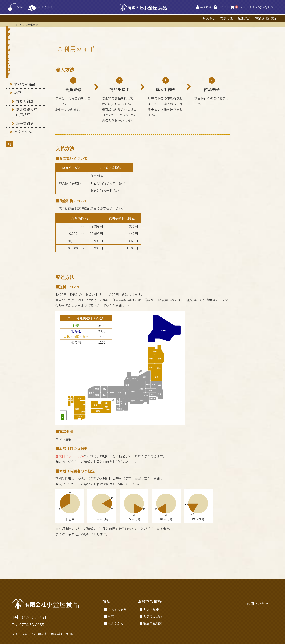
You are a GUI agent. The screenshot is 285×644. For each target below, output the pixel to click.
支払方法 (226, 18)
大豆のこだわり (154, 616)
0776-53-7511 (35, 617)
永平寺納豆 (25, 96)
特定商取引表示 (266, 18)
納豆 (18, 65)
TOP (17, 25)
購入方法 (209, 18)
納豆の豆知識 (153, 623)
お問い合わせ (262, 7)
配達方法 (244, 18)
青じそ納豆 (25, 74)
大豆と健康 (151, 610)
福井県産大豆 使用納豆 (27, 85)
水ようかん (23, 104)
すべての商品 (25, 57)
